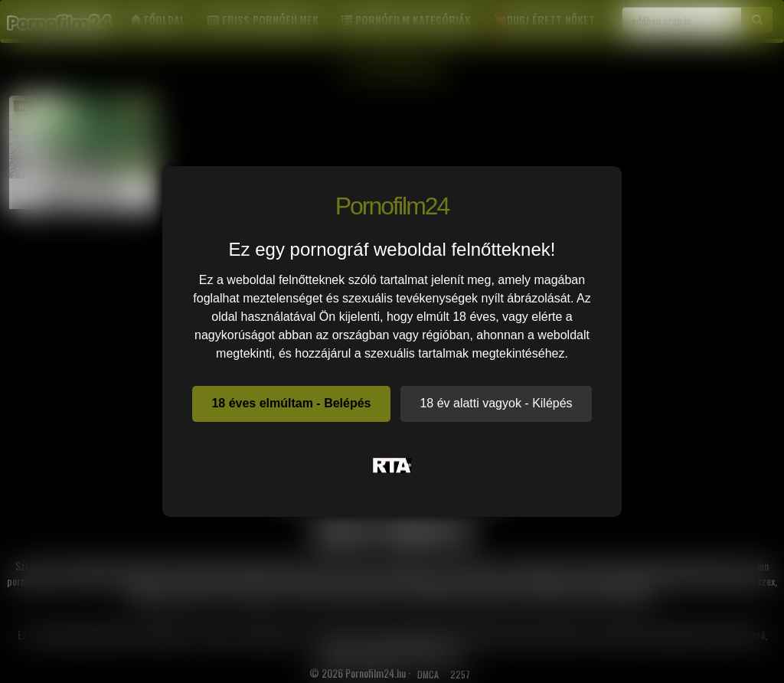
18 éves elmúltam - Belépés (291, 403)
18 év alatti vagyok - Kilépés (496, 403)
